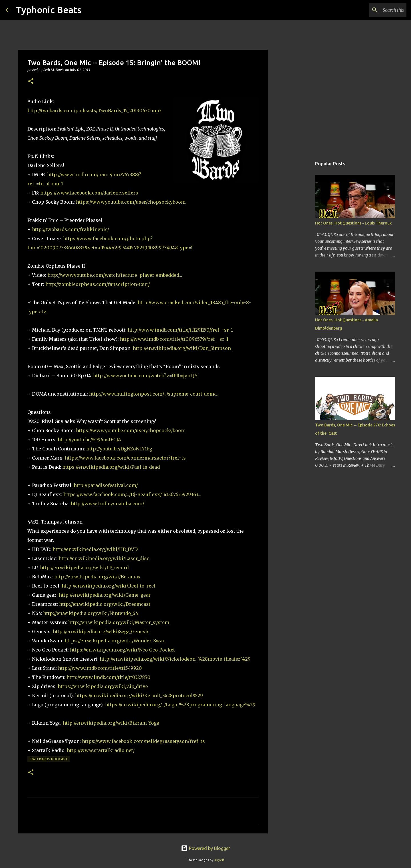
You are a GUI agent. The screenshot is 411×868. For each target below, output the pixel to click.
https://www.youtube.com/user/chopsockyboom (131, 202)
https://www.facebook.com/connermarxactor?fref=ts (125, 458)
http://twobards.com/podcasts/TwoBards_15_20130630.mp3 (94, 111)
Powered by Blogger (205, 848)
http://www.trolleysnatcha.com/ (107, 504)
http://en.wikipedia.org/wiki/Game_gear (105, 595)
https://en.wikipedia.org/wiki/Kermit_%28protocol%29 (139, 695)
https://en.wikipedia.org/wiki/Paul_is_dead (111, 467)
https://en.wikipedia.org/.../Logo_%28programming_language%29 (180, 705)
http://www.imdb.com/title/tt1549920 (100, 668)
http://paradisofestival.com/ (106, 485)
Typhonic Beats (49, 10)
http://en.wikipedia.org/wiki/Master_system (119, 622)
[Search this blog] (376, 10)
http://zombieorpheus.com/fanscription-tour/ (98, 284)
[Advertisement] (297, 247)
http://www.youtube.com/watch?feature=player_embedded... (115, 275)
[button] (31, 82)
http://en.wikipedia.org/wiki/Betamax (97, 577)
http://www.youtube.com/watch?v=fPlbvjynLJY (145, 376)
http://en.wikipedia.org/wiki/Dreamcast (105, 604)
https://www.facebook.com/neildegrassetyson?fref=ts (143, 741)
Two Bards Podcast (49, 759)
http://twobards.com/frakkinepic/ (70, 229)
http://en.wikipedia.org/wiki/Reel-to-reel (109, 586)
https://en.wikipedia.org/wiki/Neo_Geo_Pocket (122, 650)
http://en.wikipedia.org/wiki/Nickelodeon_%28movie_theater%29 (175, 659)
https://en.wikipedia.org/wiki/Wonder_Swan (115, 641)
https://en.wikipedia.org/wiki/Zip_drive (103, 686)
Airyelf (219, 860)
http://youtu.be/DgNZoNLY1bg (119, 449)
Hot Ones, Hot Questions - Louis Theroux (353, 223)
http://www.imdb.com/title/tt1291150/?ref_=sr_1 (180, 330)
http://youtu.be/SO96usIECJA (89, 440)
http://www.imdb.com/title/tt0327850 (108, 677)
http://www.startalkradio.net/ (101, 750)
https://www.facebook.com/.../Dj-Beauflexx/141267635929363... (132, 494)
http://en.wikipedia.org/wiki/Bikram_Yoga (111, 723)
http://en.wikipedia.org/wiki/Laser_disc (104, 558)
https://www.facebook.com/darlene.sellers (89, 193)
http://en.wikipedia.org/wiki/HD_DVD (95, 549)
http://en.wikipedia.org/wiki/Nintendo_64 (91, 613)
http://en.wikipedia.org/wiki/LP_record (84, 568)
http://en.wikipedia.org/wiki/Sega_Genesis (101, 632)
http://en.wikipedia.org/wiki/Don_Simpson (182, 348)
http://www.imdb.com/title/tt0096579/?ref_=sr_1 (174, 339)
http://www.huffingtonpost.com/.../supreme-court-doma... (154, 394)
